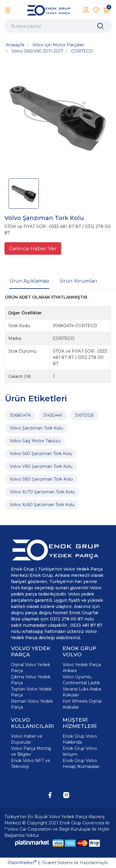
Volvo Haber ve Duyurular (27, 739)
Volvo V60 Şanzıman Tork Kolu (41, 466)
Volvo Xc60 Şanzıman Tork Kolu (42, 505)
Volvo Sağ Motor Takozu (35, 441)
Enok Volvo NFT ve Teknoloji (31, 764)
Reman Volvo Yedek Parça (32, 704)
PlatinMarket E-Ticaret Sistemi (40, 863)
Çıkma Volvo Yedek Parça (31, 680)
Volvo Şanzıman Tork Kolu (36, 428)
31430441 (53, 415)
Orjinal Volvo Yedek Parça (31, 668)
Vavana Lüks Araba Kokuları (82, 692)
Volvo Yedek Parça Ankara (82, 668)
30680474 (20, 415)
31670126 (84, 415)
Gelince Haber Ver (33, 248)
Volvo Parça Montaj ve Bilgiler (31, 751)
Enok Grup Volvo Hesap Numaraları (81, 764)
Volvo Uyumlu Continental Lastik (81, 680)
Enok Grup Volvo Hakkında (80, 739)
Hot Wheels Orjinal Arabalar (82, 704)
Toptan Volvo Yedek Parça (31, 692)
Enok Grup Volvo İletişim (80, 751)
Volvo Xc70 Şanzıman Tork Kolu (42, 492)
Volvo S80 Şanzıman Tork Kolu (41, 479)
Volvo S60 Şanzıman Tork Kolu (41, 454)
